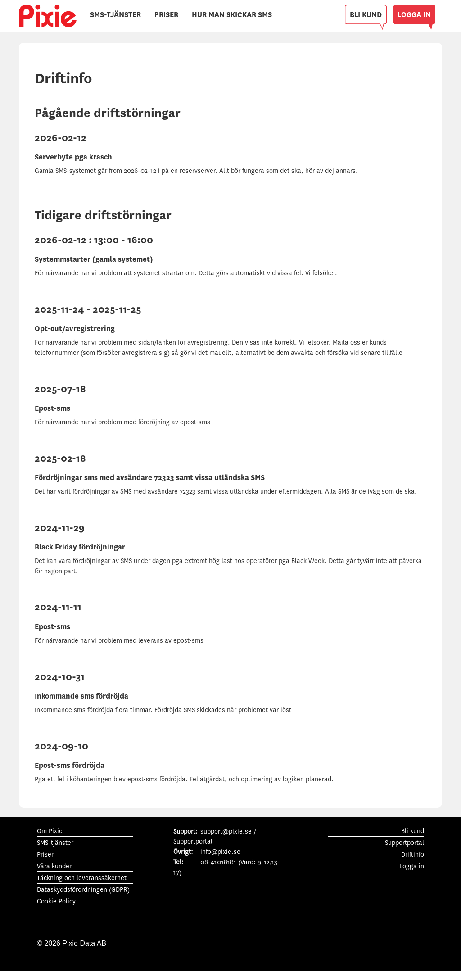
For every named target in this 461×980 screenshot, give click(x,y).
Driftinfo (413, 855)
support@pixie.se (226, 832)
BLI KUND (366, 15)
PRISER (166, 15)
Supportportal (405, 843)
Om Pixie (50, 831)
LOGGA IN (414, 15)
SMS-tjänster (55, 843)
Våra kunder (54, 866)
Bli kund (413, 831)
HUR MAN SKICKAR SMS (232, 15)
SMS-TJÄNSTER (115, 15)
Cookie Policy (56, 901)
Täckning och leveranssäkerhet (82, 878)
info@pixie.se (220, 852)
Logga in (412, 866)
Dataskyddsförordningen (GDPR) (83, 890)
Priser (45, 855)
